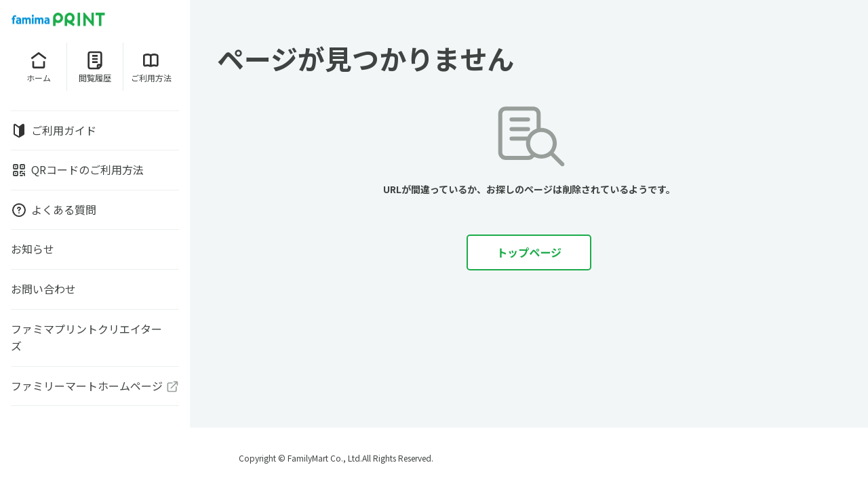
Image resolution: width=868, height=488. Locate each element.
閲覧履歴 (95, 66)
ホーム (39, 66)
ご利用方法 (151, 66)
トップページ (529, 252)
